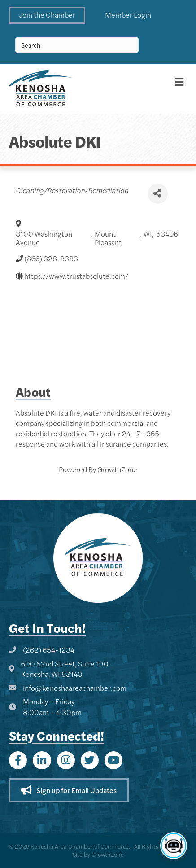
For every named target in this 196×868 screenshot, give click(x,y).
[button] (47, 15)
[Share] (158, 194)
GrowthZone (117, 469)
